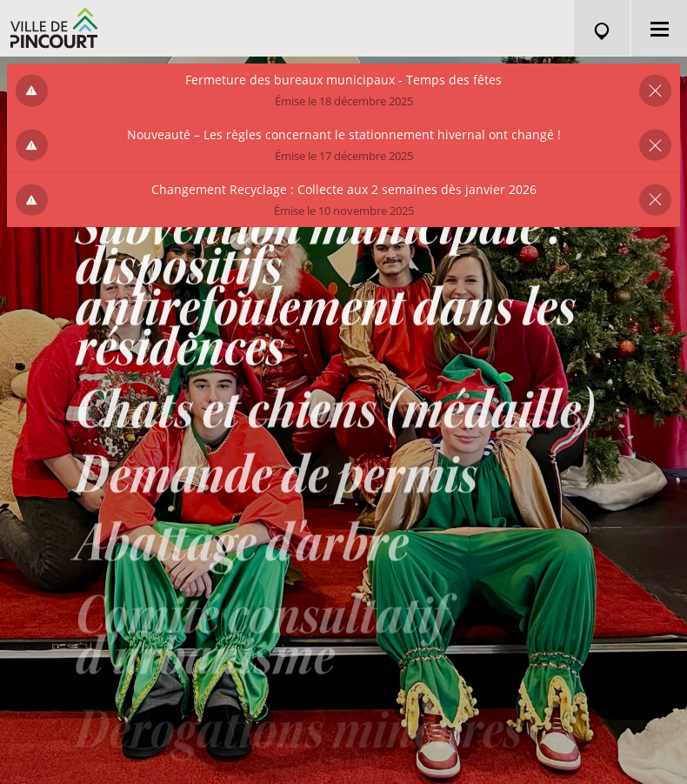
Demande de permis (276, 483)
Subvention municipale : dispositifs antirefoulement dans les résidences (325, 290)
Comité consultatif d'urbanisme (260, 649)
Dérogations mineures (298, 737)
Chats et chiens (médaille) (334, 415)
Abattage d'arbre (241, 555)
